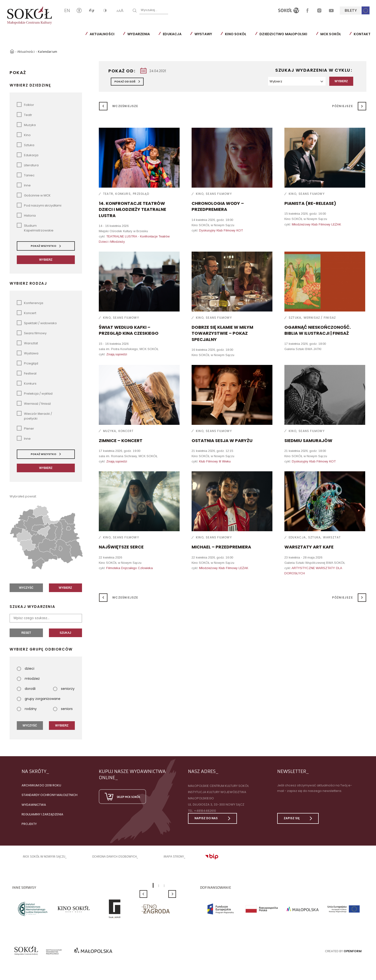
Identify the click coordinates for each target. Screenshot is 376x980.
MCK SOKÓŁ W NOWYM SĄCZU (44, 856)
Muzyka (110, 431)
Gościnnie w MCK (34, 195)
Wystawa (28, 353)
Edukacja (172, 34)
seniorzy (64, 688)
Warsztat (332, 537)
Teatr (108, 193)
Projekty (29, 824)
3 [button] (164, 885)
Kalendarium (48, 51)
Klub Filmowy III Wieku (215, 461)
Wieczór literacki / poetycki (34, 416)
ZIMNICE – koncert (121, 440)
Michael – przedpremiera (221, 547)
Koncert (126, 431)
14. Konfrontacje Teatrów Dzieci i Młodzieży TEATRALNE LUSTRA (132, 209)
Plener (25, 428)
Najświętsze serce (121, 547)
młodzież (28, 678)
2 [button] (159, 885)
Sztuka (295, 317)
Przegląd (141, 193)
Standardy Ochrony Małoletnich (50, 795)
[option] (32, 909)
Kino (200, 193)
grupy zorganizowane (39, 698)
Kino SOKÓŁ (235, 34)
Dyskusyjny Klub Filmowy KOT (221, 230)
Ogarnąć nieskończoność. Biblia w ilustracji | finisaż (318, 330)
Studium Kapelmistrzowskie (35, 228)
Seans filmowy (219, 193)
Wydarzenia (139, 34)
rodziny (27, 709)
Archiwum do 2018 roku (41, 785)
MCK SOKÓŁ (331, 34)
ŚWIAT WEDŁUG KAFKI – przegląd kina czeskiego (129, 330)
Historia (26, 215)
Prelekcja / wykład (35, 393)
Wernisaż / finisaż (320, 317)
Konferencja (30, 303)
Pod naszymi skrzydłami (39, 205)
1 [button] (153, 885)
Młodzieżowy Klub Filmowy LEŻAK (316, 224)
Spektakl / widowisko (37, 323)
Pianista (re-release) (310, 203)
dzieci (26, 668)
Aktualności (102, 34)
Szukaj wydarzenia (32, 606)
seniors (63, 709)
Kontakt (362, 34)
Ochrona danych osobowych (114, 856)
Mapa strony (174, 856)
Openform (353, 951)
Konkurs (123, 193)
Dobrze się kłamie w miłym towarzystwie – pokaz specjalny (222, 333)
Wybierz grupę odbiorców (41, 649)
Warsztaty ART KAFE (309, 547)
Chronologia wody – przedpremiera (218, 206)
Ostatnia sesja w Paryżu (222, 440)
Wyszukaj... (149, 10)
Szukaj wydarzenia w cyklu (313, 70)
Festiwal (27, 373)
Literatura (28, 165)
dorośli (26, 688)
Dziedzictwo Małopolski (283, 34)
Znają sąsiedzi (117, 354)
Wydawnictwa (34, 804)
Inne (24, 185)
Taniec (26, 175)
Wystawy (203, 34)
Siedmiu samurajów (308, 440)
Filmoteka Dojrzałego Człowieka (129, 568)
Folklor (25, 104)
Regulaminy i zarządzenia (42, 814)
